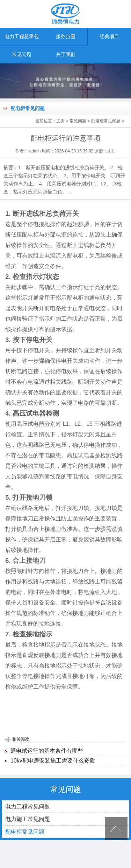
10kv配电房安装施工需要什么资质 (53, 761)
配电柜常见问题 (106, 121)
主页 (60, 121)
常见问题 (22, 54)
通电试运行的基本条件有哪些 (47, 751)
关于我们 (66, 54)
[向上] (116, 829)
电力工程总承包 (22, 37)
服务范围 (66, 37)
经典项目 (109, 37)
